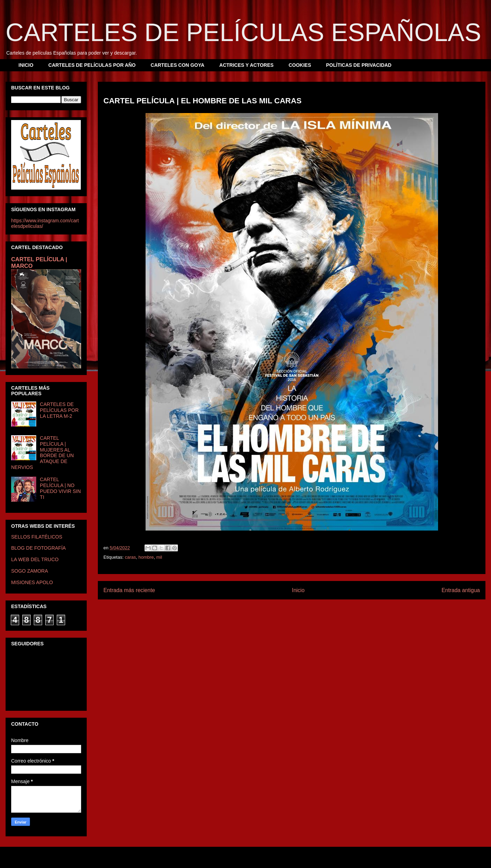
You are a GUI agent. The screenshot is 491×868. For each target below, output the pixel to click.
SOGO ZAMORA (30, 571)
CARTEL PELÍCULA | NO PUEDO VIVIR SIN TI (60, 488)
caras (130, 557)
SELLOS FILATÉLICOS (37, 537)
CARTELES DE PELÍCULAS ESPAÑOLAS (243, 32)
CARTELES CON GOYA (178, 65)
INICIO (26, 65)
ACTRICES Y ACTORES (247, 65)
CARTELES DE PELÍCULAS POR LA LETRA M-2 (59, 410)
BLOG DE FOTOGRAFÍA (38, 548)
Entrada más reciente (129, 590)
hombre (146, 557)
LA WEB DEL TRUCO (35, 559)
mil (159, 557)
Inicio (298, 590)
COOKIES (300, 65)
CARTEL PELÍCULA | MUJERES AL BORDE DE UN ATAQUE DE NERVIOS (42, 453)
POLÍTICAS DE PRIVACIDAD (359, 65)
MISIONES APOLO (32, 582)
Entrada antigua (461, 590)
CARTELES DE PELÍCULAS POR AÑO (92, 65)
